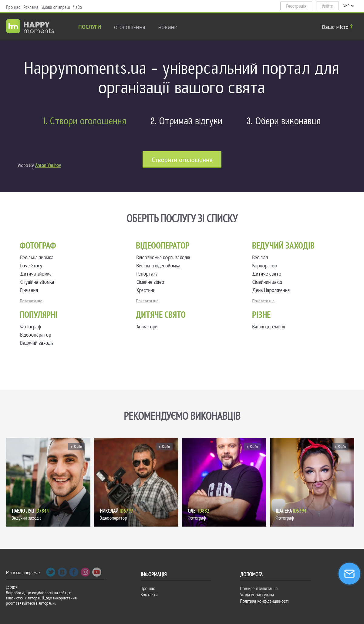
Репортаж (148, 274)
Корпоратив (266, 266)
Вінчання (30, 290)
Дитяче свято (268, 274)
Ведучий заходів (37, 343)
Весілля (261, 258)
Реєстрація (296, 6)
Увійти (328, 6)
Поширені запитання (259, 588)
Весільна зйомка (38, 258)
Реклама (31, 7)
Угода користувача (257, 595)
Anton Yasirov (48, 165)
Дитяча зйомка (37, 274)
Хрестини (147, 290)
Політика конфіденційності (265, 601)
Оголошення (130, 27)
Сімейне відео (152, 282)
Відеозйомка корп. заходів (165, 258)
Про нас (13, 7)
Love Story (33, 266)
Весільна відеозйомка (160, 266)
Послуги (90, 27)
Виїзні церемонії (269, 327)
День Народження (272, 290)
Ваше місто (339, 27)
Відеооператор (36, 335)
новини (168, 27)
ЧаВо (78, 7)
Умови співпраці (56, 7)
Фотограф (31, 327)
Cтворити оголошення (182, 160)
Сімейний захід (268, 282)
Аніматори (147, 327)
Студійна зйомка (39, 282)
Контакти (149, 595)
